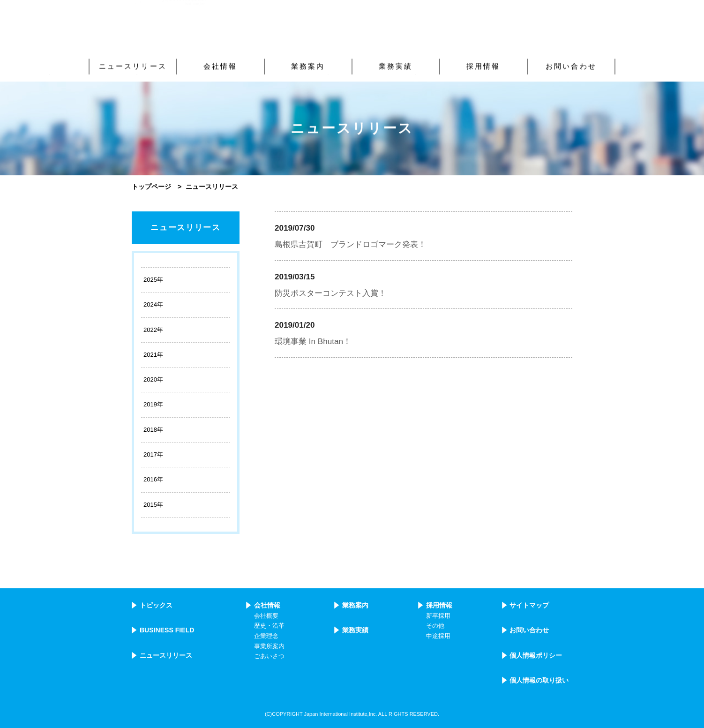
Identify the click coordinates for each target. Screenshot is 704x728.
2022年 (153, 330)
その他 (435, 626)
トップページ (151, 187)
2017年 (153, 454)
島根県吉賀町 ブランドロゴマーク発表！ (350, 244)
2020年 (153, 379)
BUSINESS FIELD (167, 630)
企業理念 (266, 636)
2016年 (153, 479)
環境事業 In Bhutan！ (313, 341)
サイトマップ (529, 605)
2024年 (153, 304)
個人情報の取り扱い (539, 680)
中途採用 (438, 636)
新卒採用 (438, 616)
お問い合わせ (529, 630)
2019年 (153, 404)
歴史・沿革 (269, 626)
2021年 (153, 355)
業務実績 (355, 630)
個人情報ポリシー (536, 655)
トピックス (156, 605)
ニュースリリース (186, 228)
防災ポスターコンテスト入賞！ (330, 293)
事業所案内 (269, 646)
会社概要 (266, 616)
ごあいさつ (269, 656)
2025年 (153, 280)
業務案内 (355, 605)
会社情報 (267, 605)
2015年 (153, 505)
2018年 (153, 430)
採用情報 (439, 605)
